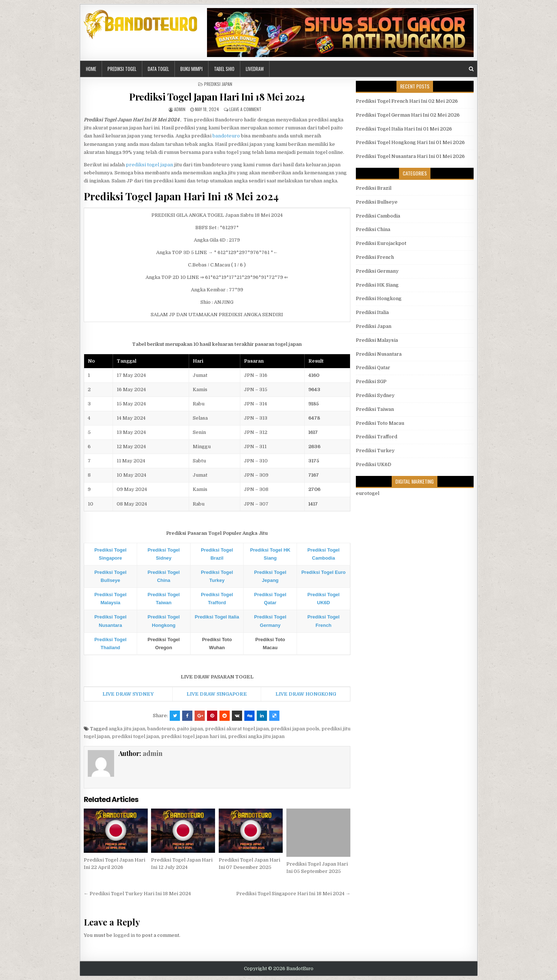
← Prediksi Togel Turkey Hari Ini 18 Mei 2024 (137, 894)
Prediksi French (375, 257)
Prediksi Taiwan (375, 409)
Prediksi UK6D (374, 464)
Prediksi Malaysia (377, 340)
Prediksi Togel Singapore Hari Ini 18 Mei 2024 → (293, 894)
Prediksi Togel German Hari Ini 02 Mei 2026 (408, 115)
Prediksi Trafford (377, 437)
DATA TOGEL (158, 69)
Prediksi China (373, 229)
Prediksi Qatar (373, 368)
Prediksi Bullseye (377, 202)
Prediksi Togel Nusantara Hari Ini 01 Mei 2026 (410, 156)
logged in (124, 935)
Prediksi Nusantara (379, 354)
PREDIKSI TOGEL (122, 69)
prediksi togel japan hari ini (194, 736)
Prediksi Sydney (375, 395)
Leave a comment (245, 109)
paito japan (190, 729)
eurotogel (368, 493)
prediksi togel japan (149, 165)
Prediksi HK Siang (377, 285)
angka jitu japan (127, 729)
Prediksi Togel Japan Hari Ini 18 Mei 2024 (217, 97)
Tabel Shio (224, 69)
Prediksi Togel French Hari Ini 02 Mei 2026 (407, 101)
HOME (91, 69)
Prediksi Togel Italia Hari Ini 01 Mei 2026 (404, 129)
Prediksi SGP (371, 381)
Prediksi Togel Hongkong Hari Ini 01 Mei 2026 (410, 142)
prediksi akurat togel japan (237, 729)
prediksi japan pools (295, 729)
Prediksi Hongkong (379, 298)
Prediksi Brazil (374, 188)
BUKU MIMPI (191, 69)
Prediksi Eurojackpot (381, 243)
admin (180, 109)
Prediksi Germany (377, 271)
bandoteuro (226, 136)
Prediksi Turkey (375, 451)
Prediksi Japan (218, 84)
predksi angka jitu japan (256, 736)
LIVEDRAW (255, 69)
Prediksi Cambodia (378, 216)
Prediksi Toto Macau (380, 423)
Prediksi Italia (372, 312)
